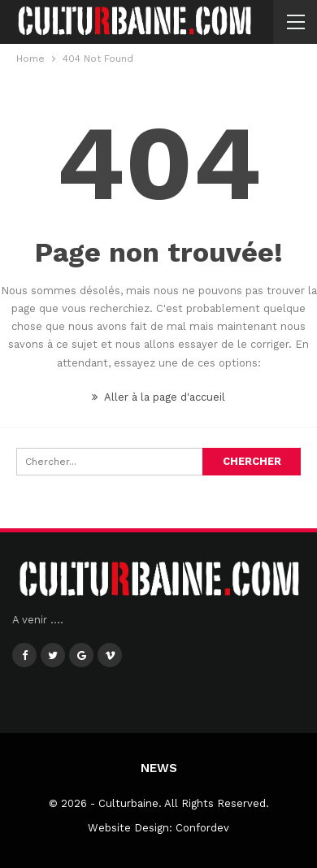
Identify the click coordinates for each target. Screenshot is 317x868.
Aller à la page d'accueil (158, 397)
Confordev (202, 828)
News (159, 768)
